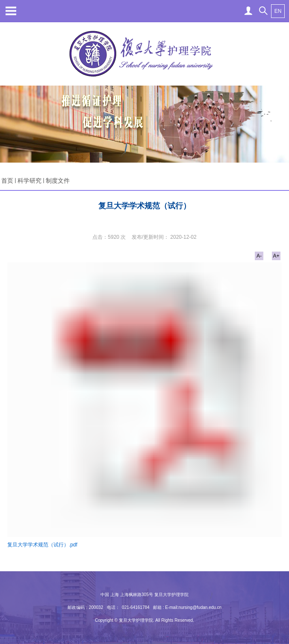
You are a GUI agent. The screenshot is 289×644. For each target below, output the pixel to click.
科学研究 (29, 181)
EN (278, 11)
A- (259, 256)
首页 (7, 181)
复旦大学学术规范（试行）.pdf (42, 545)
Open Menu (11, 11)
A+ (276, 256)
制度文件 (58, 181)
